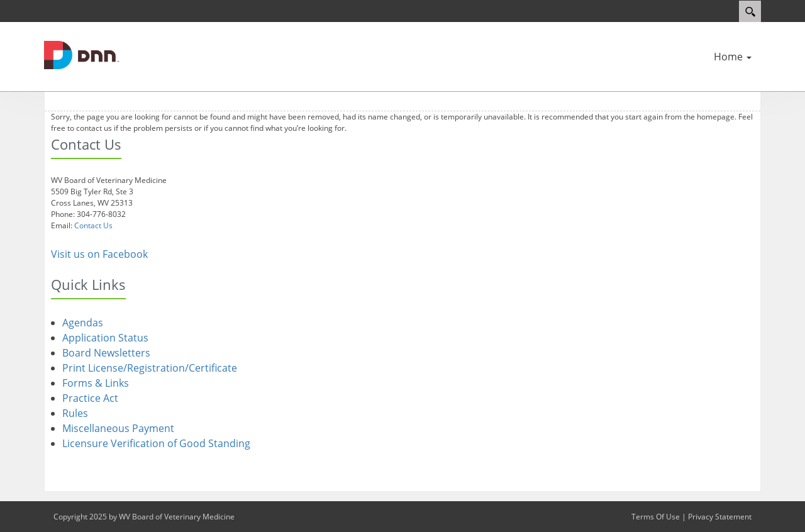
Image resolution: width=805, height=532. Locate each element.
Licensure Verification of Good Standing (156, 443)
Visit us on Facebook (99, 254)
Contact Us (93, 225)
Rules (75, 413)
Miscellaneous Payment (118, 428)
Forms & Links (96, 383)
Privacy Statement (720, 517)
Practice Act (90, 398)
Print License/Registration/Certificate (150, 368)
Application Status (105, 338)
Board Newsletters (106, 353)
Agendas (83, 323)
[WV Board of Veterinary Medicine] (82, 54)
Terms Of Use (656, 517)
